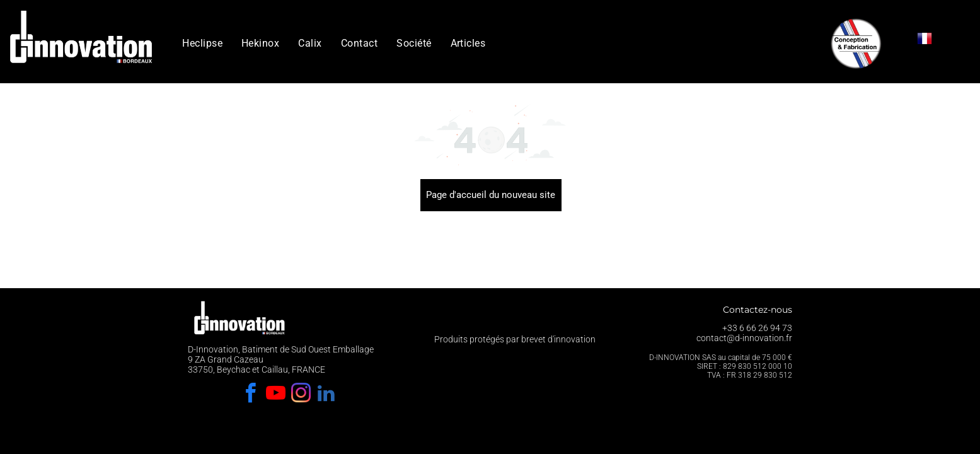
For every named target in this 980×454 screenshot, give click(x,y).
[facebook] (250, 395)
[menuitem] (202, 43)
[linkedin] (326, 395)
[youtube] (275, 395)
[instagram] (301, 395)
